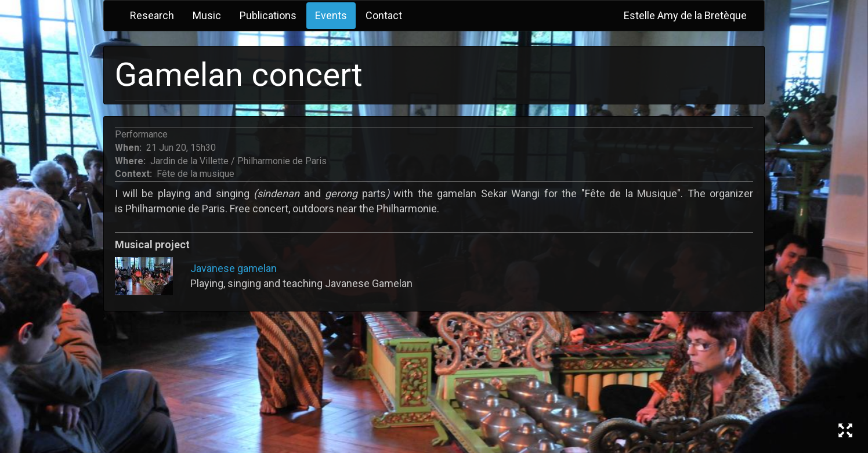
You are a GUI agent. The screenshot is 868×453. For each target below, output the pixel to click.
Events (331, 15)
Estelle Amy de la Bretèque (685, 15)
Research (152, 15)
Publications (268, 15)
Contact (384, 15)
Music (207, 15)
